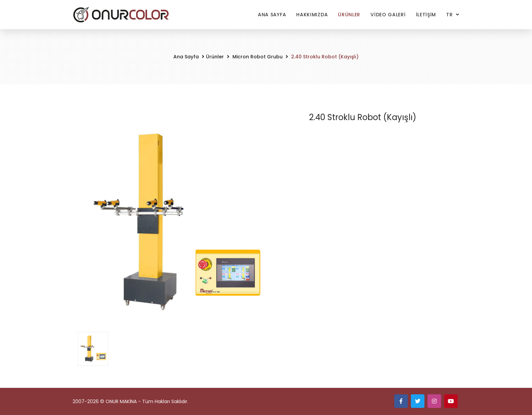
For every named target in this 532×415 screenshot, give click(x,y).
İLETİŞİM (426, 15)
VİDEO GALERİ (388, 15)
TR (450, 15)
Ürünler (349, 15)
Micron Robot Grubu (257, 57)
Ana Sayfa (272, 15)
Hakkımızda (312, 15)
